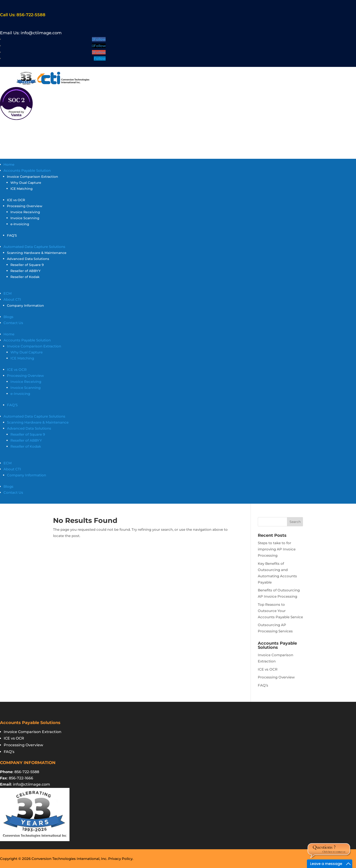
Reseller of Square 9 (27, 265)
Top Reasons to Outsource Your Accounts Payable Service (280, 611)
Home (9, 164)
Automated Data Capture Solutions (34, 247)
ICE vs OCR (16, 200)
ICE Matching (22, 189)
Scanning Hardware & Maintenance (37, 253)
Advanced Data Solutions (28, 259)
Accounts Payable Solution (27, 170)
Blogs (8, 317)
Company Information (25, 306)
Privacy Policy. (121, 859)
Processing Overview (25, 206)
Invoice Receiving (25, 212)
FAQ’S (12, 235)
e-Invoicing (20, 224)
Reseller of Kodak (25, 277)
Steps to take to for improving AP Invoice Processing (277, 549)
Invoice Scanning (25, 218)
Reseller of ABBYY (25, 271)
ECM (8, 293)
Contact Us (13, 323)
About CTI (12, 299)
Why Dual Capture (26, 183)
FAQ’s (263, 685)
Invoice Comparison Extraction (33, 177)
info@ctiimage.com (41, 33)
